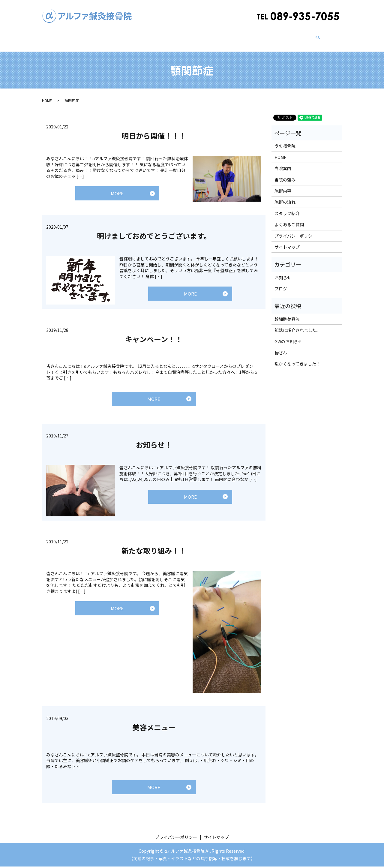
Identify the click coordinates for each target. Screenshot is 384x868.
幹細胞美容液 (287, 313)
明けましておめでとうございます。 (154, 232)
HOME (72, 36)
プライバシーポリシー (295, 230)
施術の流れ (206, 36)
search (320, 37)
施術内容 (149, 36)
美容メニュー (154, 726)
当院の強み (122, 36)
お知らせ (283, 272)
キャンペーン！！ (154, 335)
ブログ (265, 36)
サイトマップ (287, 241)
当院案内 (95, 36)
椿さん (281, 347)
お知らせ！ (154, 443)
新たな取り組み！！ (154, 549)
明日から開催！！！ (154, 130)
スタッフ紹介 (238, 36)
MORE (117, 189)
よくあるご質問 (294, 36)
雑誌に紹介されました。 (298, 324)
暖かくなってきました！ (297, 358)
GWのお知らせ (288, 336)
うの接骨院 (177, 36)
